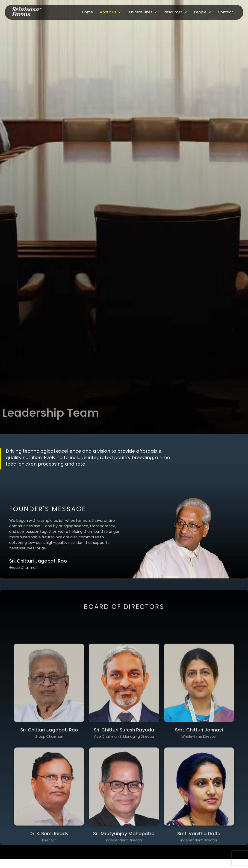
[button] (110, 12)
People (202, 12)
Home (87, 12)
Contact (225, 12)
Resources (175, 12)
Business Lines (142, 12)
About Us (110, 12)
